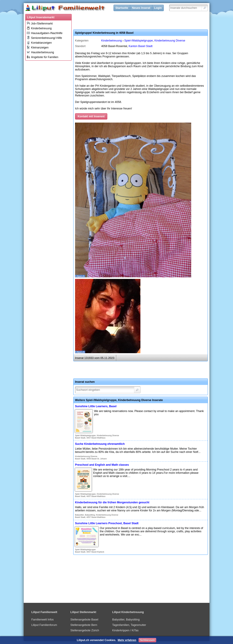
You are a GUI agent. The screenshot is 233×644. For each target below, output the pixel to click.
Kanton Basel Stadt (141, 46)
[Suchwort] (108, 390)
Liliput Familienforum (44, 625)
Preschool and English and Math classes (102, 465)
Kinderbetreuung (39, 28)
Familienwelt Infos (43, 620)
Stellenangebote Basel (84, 620)
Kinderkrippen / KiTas (125, 630)
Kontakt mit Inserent (91, 116)
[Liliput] (71, 9)
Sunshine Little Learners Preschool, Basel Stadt (107, 523)
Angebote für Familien (42, 57)
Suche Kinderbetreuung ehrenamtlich (100, 444)
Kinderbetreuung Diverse (170, 41)
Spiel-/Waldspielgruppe (139, 41)
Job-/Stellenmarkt (40, 23)
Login (158, 8)
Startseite (122, 8)
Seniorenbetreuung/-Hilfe (44, 38)
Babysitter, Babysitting (126, 620)
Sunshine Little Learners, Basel (96, 406)
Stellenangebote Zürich (85, 630)
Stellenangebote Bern (84, 625)
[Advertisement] (48, 109)
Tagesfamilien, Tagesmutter (129, 625)
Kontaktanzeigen (39, 43)
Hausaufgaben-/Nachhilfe (45, 33)
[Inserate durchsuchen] (189, 8)
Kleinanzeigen (38, 47)
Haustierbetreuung (40, 52)
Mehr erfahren (127, 640)
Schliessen (147, 640)
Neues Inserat (141, 8)
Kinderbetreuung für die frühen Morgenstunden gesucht (112, 502)
